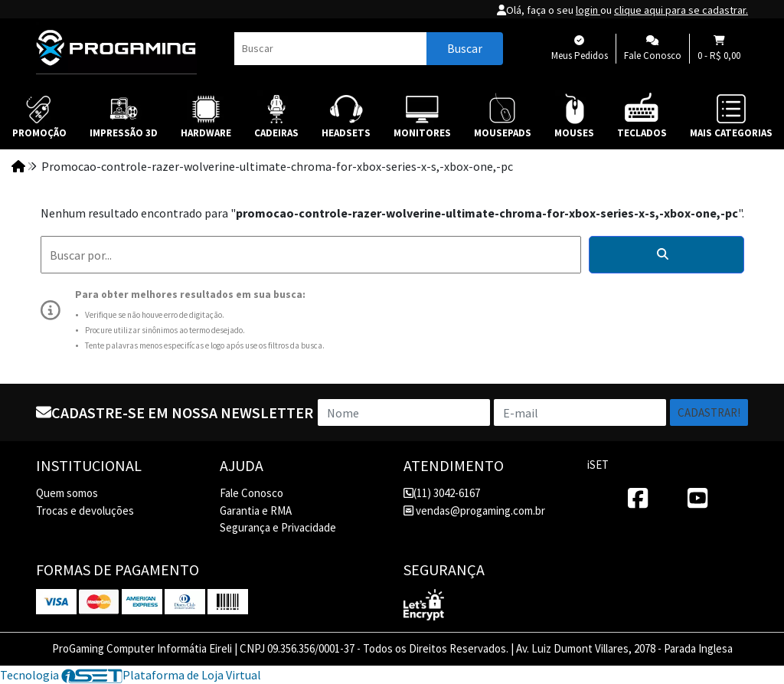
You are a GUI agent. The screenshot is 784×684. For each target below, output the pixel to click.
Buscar (465, 48)
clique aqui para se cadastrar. (681, 10)
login (588, 10)
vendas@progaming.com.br (474, 511)
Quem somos (67, 493)
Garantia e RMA (256, 511)
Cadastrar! (709, 412)
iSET (598, 465)
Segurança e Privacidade (278, 527)
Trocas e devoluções (85, 511)
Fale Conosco (252, 493)
